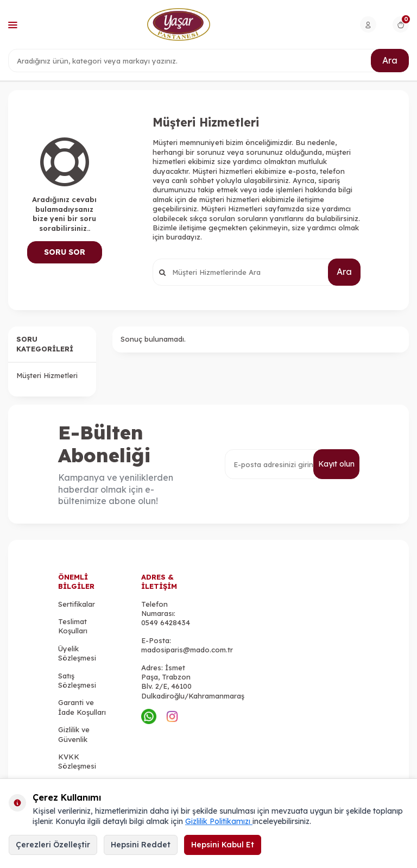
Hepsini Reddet (141, 845)
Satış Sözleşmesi (77, 680)
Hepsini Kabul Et (223, 845)
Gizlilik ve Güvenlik (74, 734)
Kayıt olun (336, 464)
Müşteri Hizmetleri (47, 375)
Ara (390, 60)
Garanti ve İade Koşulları (82, 707)
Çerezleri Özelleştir (53, 845)
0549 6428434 (166, 622)
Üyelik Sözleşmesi (77, 653)
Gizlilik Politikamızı (219, 821)
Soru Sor (65, 252)
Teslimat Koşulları (73, 626)
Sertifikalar (77, 604)
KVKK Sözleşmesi (77, 761)
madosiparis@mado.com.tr (187, 650)
